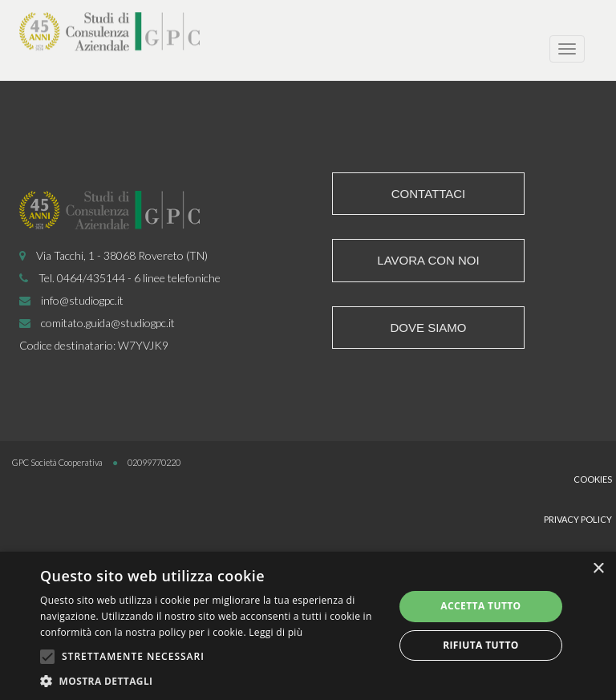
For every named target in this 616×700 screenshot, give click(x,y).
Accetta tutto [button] (480, 606)
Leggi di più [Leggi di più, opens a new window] (276, 632)
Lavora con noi (428, 260)
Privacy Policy (578, 519)
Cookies (593, 479)
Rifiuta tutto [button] (481, 645)
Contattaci (429, 194)
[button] (212, 680)
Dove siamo (428, 328)
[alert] (308, 626)
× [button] (598, 569)
